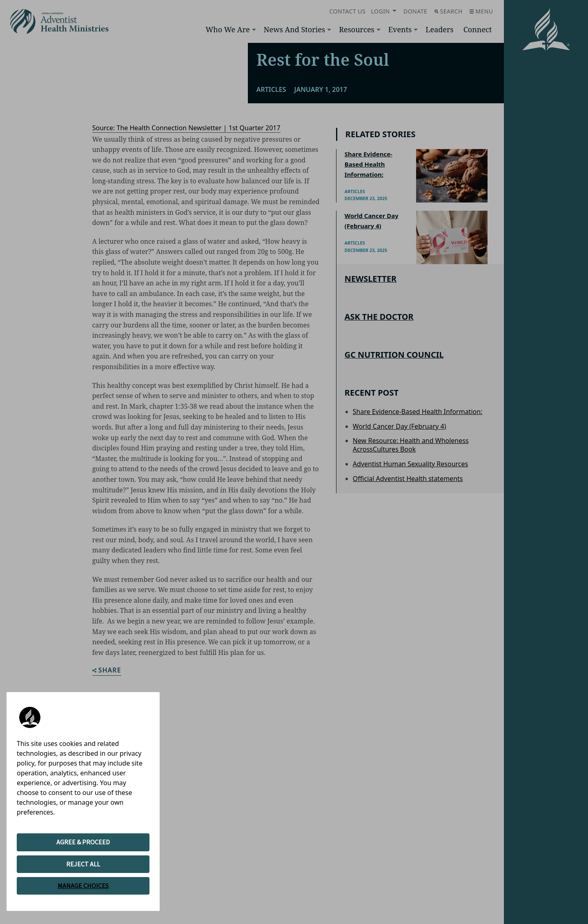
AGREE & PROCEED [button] (83, 842)
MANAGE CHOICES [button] (83, 886)
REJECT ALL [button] (83, 864)
